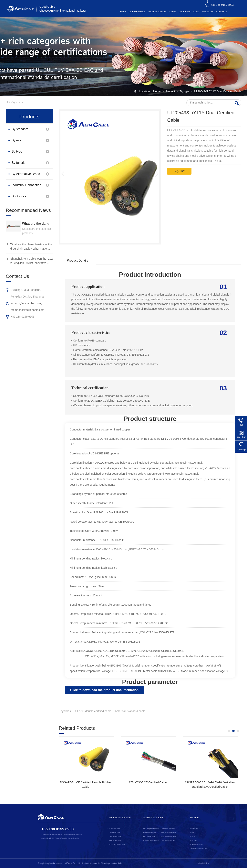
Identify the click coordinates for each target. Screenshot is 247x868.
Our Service (185, 12)
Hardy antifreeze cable (168, 833)
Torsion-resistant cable (168, 836)
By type (185, 91)
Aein (120, 863)
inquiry (179, 171)
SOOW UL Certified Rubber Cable (86, 782)
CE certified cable (115, 833)
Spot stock (19, 196)
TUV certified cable (115, 836)
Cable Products (137, 12)
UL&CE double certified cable (93, 711)
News (196, 12)
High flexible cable (149, 836)
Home (123, 12)
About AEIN (208, 12)
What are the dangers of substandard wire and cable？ (38, 224)
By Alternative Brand (26, 174)
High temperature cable (151, 829)
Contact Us (222, 12)
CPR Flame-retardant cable (169, 840)
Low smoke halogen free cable (169, 829)
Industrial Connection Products (26, 187)
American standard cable (130, 711)
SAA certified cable (115, 840)
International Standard (120, 818)
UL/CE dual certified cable (117, 844)
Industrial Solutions (157, 12)
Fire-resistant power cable (151, 833)
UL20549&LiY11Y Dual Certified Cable (218, 91)
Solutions (194, 818)
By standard (20, 129)
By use (17, 140)
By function (20, 163)
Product (171, 91)
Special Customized (153, 818)
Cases (173, 12)
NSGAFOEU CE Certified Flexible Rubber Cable (148, 785)
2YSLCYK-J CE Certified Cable (210, 782)
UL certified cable (115, 829)
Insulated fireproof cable (151, 840)
